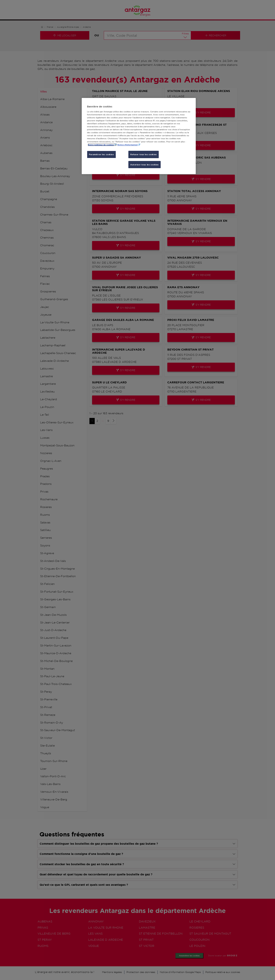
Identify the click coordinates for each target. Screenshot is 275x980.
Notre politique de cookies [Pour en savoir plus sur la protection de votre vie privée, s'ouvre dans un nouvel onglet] (101, 145)
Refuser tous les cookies (144, 154)
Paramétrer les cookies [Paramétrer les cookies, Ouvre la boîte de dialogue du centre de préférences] (101, 154)
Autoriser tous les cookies (145, 165)
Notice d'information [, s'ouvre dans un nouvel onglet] (127, 145)
